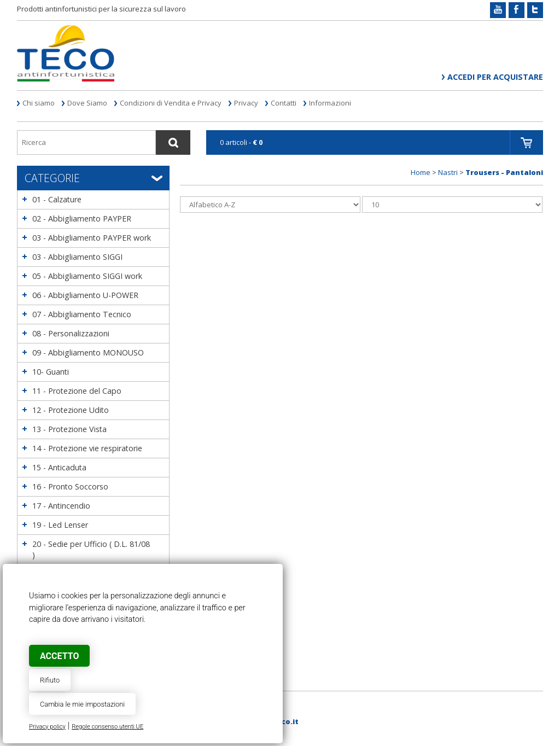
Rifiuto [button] (50, 680)
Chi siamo (39, 103)
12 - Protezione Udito (71, 410)
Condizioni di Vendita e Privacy (171, 103)
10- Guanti (51, 372)
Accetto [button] (59, 656)
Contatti (284, 103)
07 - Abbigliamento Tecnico (82, 314)
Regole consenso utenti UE (107, 727)
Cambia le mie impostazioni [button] (82, 704)
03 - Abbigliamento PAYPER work (92, 238)
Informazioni (330, 103)
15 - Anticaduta (59, 467)
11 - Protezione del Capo (77, 391)
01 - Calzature (57, 199)
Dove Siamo (87, 103)
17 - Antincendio (61, 506)
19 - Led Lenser (60, 525)
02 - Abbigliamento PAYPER (82, 218)
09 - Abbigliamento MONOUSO (88, 352)
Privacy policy (47, 727)
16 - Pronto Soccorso (70, 486)
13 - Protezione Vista (69, 429)
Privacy (246, 103)
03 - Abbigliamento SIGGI (77, 257)
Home (421, 172)
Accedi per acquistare (495, 77)
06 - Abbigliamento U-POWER (85, 295)
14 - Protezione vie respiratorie (87, 448)
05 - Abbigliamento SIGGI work (87, 276)
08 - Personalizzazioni (71, 333)
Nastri (448, 172)
